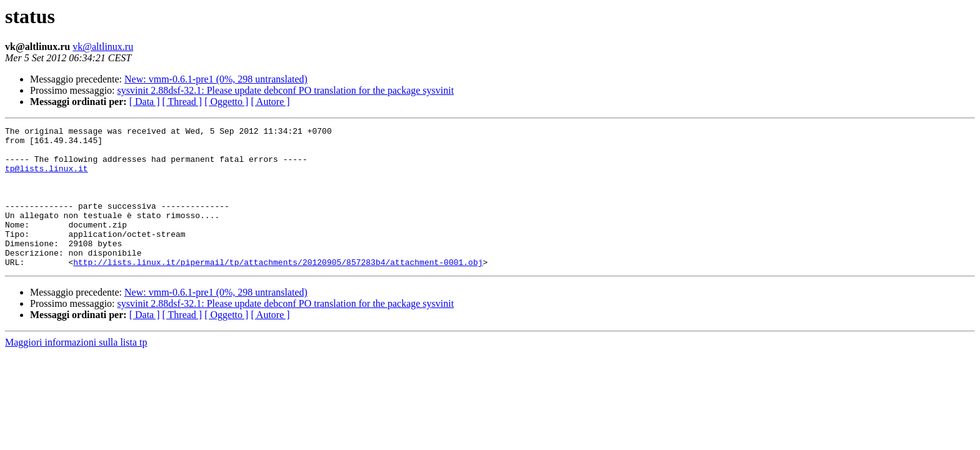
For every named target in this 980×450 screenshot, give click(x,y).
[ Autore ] (270, 102)
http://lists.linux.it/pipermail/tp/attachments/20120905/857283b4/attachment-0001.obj (278, 290)
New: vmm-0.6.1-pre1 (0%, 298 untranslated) (216, 79)
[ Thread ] (182, 102)
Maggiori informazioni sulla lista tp (76, 370)
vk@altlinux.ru (103, 47)
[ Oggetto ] (226, 102)
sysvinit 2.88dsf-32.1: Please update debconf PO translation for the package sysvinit (286, 90)
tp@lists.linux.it (47, 177)
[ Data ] (145, 102)
